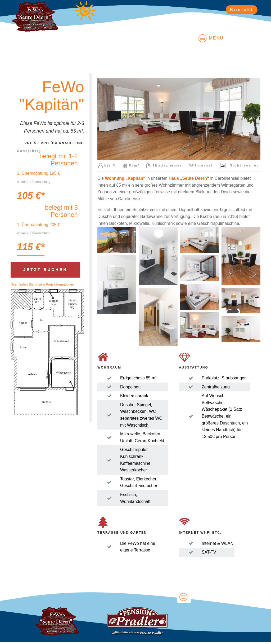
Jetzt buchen (45, 270)
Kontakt (242, 10)
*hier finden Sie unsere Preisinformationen (42, 284)
